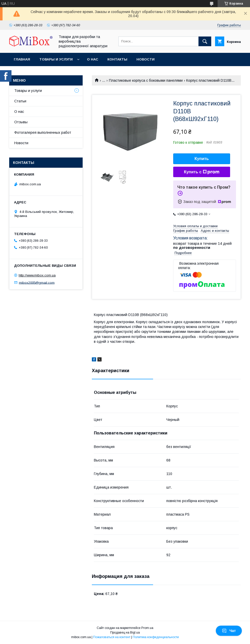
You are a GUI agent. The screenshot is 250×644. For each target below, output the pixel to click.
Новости (146, 59)
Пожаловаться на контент (112, 637)
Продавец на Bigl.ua (125, 633)
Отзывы (21, 122)
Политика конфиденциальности (156, 637)
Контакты (117, 59)
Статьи (20, 101)
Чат (229, 631)
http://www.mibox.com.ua (37, 275)
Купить (202, 159)
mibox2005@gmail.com (37, 282)
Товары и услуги (56, 59)
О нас (93, 59)
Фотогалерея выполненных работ (43, 132)
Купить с (202, 172)
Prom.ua (147, 628)
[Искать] (205, 41)
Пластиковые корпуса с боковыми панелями (146, 80)
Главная (22, 59)
